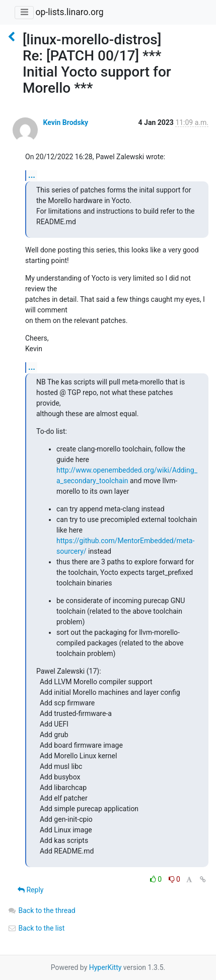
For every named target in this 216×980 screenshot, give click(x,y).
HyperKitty (105, 967)
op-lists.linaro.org (69, 12)
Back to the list (36, 928)
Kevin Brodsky (65, 122)
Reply (30, 890)
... (32, 175)
